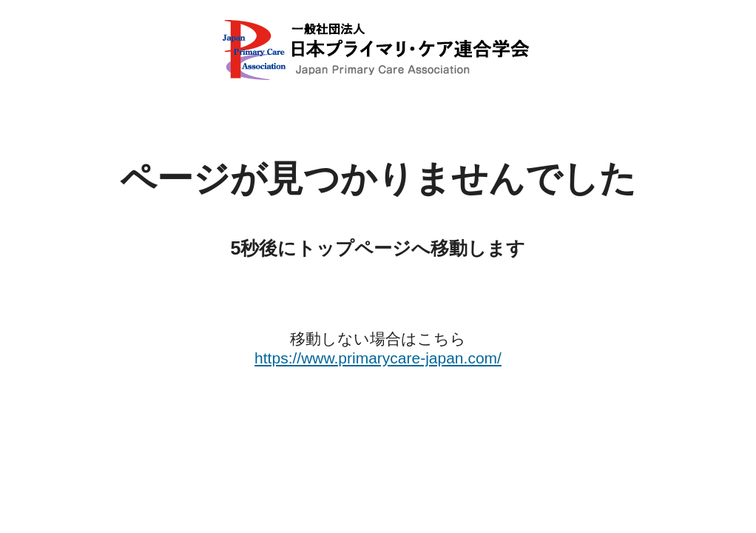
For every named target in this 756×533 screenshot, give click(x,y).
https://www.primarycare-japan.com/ (378, 358)
